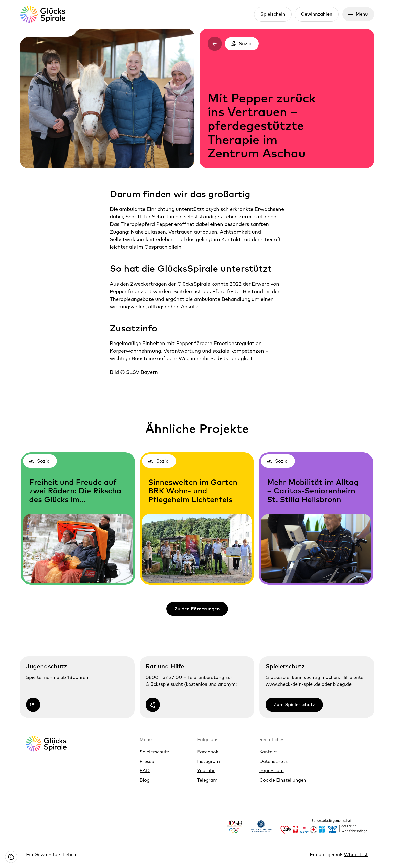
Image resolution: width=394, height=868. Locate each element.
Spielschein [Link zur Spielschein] (273, 14)
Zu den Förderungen (197, 609)
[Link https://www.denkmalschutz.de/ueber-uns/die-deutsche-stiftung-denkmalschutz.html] (261, 827)
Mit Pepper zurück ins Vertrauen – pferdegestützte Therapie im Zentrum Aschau (262, 126)
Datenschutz (274, 761)
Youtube (206, 771)
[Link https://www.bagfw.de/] (324, 827)
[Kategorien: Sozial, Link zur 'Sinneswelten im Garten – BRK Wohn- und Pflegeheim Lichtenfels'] (197, 519)
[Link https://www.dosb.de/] (234, 827)
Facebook (208, 752)
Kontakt (268, 752)
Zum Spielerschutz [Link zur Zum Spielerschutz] (294, 705)
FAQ (145, 771)
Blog (145, 780)
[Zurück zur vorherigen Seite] (215, 44)
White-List (356, 854)
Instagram (208, 761)
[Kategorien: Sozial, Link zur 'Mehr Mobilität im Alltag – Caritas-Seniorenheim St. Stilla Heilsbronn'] (316, 519)
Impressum (272, 771)
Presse (147, 761)
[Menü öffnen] (358, 14)
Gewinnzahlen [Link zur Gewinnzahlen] (317, 14)
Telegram (207, 780)
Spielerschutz (155, 752)
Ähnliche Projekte (197, 428)
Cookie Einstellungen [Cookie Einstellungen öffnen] (283, 780)
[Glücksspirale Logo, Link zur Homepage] (43, 14)
